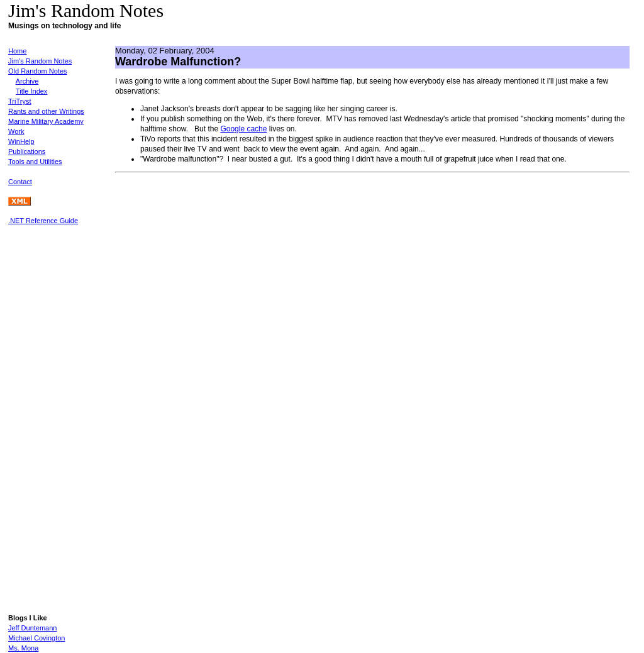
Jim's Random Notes (40, 61)
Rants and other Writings (46, 111)
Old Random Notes (38, 71)
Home (17, 51)
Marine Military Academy (46, 121)
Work (16, 131)
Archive (27, 81)
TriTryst (19, 101)
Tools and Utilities (35, 162)
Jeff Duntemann (32, 628)
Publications (27, 151)
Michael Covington (37, 638)
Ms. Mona (23, 648)
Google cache (243, 129)
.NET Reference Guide (43, 221)
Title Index (31, 91)
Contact (20, 182)
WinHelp (21, 141)
